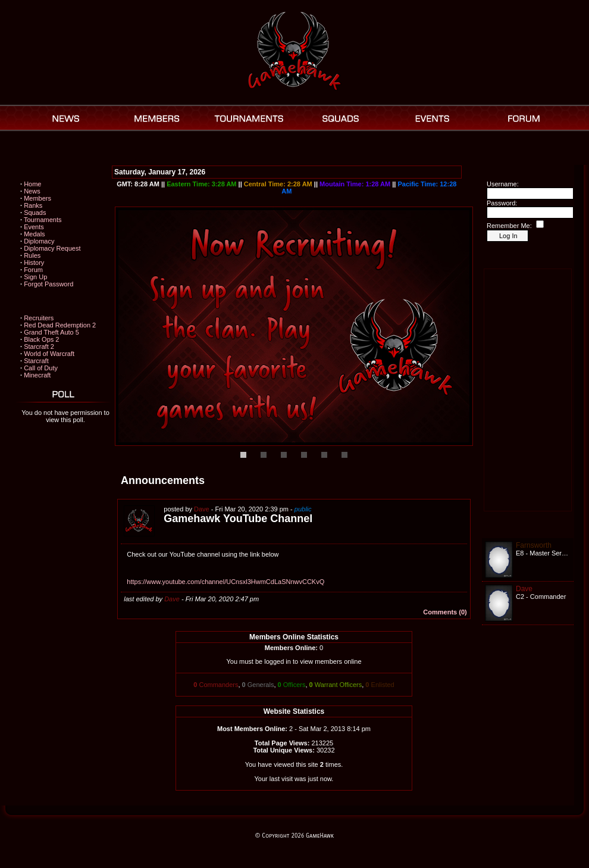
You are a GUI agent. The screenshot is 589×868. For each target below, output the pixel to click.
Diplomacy (39, 241)
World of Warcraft (49, 354)
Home (32, 184)
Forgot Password (48, 284)
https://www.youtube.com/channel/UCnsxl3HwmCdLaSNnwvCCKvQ (225, 582)
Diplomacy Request (52, 248)
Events (34, 227)
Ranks (33, 205)
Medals (34, 234)
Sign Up (35, 277)
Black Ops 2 (41, 339)
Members (37, 198)
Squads (35, 213)
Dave (202, 509)
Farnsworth (534, 545)
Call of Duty (41, 368)
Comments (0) (445, 612)
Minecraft (37, 375)
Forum (33, 270)
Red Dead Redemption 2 (60, 325)
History (34, 263)
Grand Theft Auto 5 (51, 332)
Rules (32, 255)
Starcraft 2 (39, 346)
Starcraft (36, 361)
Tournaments (43, 220)
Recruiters (39, 318)
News (32, 191)
